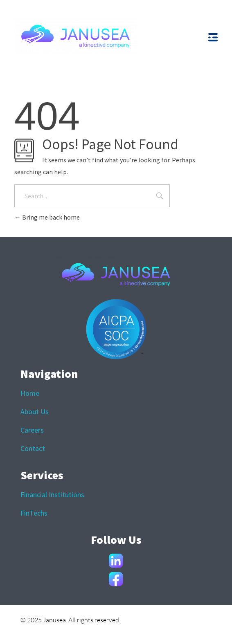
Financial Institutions (52, 495)
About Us (35, 412)
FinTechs (34, 513)
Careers (32, 430)
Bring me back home (47, 217)
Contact (33, 448)
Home (30, 393)
